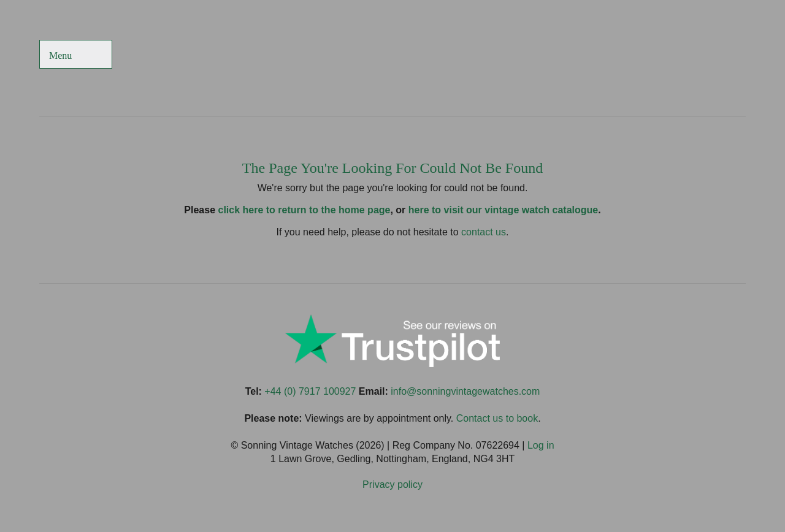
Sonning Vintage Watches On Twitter (644, 55)
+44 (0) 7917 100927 (310, 391)
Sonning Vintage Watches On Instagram (704, 55)
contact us (484, 232)
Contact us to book (497, 418)
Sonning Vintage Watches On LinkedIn (733, 55)
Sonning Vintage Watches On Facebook (614, 55)
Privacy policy (392, 484)
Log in (541, 445)
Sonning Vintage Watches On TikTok (674, 55)
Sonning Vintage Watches (392, 55)
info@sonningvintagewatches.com (465, 391)
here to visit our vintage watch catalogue (503, 210)
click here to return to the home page (304, 210)
